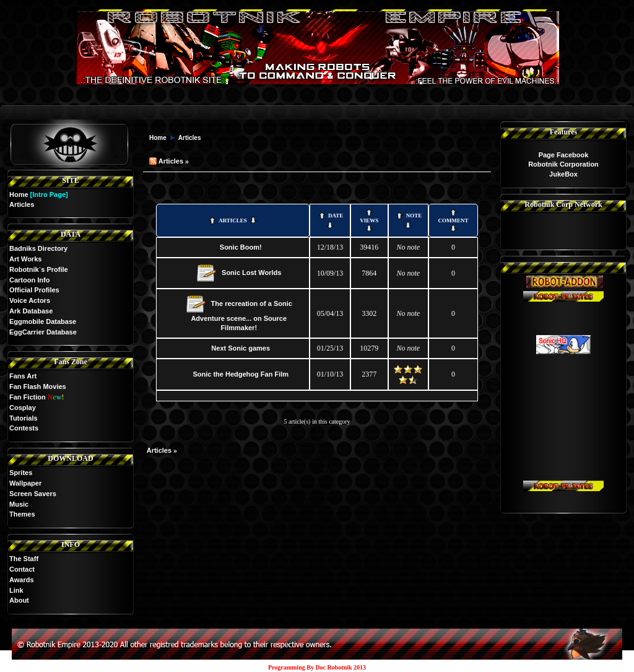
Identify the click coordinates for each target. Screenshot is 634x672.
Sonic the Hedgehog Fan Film (241, 374)
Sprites (21, 473)
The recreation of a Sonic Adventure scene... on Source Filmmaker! (241, 316)
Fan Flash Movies (38, 386)
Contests (24, 428)
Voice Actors (30, 300)
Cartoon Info (29, 280)
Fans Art (23, 376)
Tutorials (24, 418)
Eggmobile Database (43, 321)
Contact (22, 569)
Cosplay (23, 408)
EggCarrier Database (43, 332)
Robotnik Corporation (563, 164)
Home (19, 194)
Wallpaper (25, 483)
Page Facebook (564, 155)
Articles (190, 138)
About (19, 600)
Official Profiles (34, 290)
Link (16, 590)
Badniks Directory (38, 248)
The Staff (24, 559)
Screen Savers (33, 494)
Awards (22, 580)
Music (19, 504)
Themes (22, 514)
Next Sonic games (241, 348)
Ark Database (31, 311)
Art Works (25, 259)
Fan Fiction (28, 397)
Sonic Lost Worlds (251, 273)
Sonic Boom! (241, 247)
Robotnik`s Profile (39, 269)
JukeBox (563, 174)
